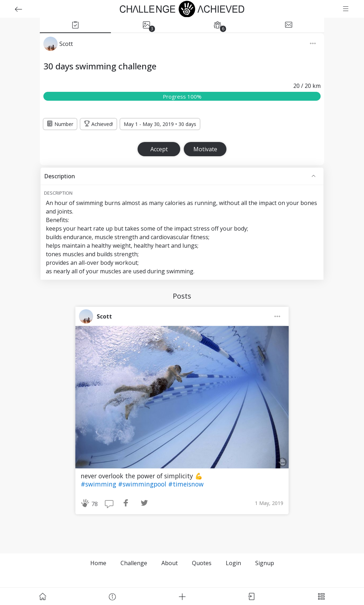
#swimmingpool (143, 484)
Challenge (134, 563)
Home (98, 563)
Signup (265, 563)
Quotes (202, 563)
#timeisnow (186, 484)
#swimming (99, 484)
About (170, 563)
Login (233, 563)
